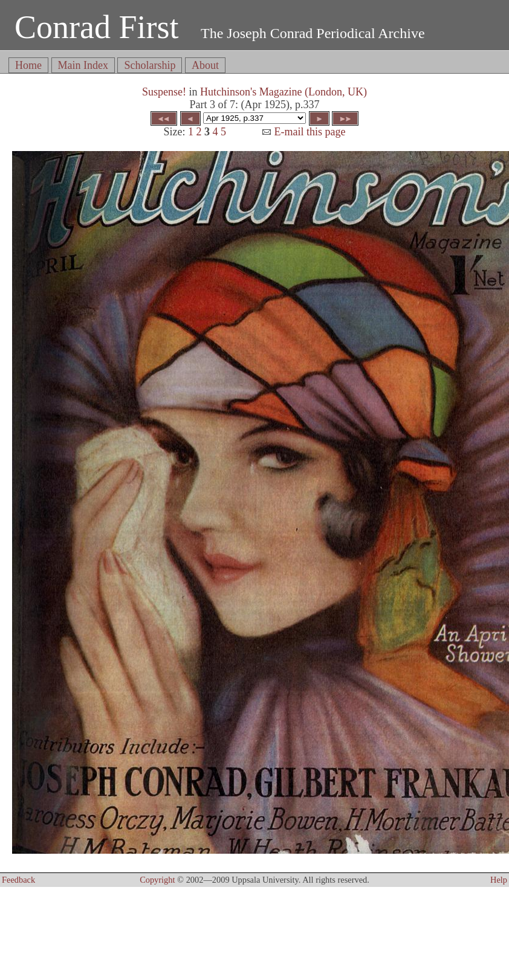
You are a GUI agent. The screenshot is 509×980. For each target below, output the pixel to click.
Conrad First (97, 27)
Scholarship (150, 65)
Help (499, 880)
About (205, 65)
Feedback (18, 880)
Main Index (83, 65)
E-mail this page (303, 132)
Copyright (157, 880)
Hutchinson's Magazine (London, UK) (284, 92)
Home (28, 65)
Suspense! (164, 92)
